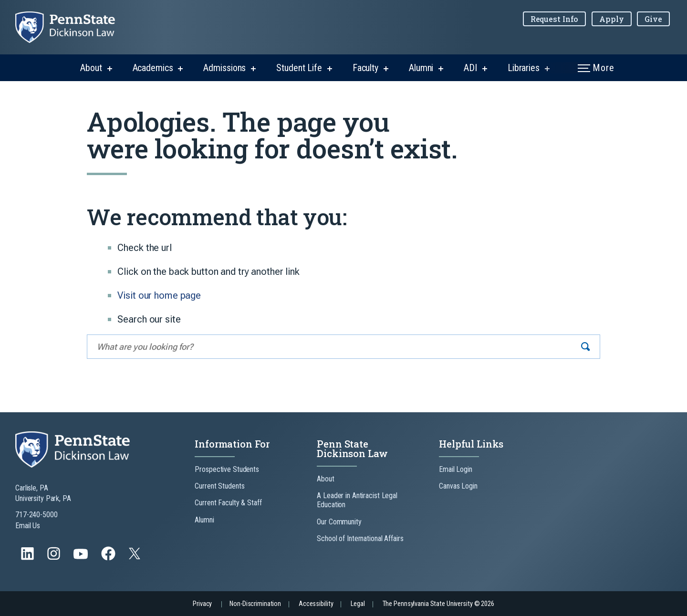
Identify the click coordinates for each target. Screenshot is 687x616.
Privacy (202, 604)
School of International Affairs (360, 538)
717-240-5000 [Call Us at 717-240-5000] (36, 515)
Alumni (421, 68)
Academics (153, 68)
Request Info (555, 19)
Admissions (224, 68)
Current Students (219, 486)
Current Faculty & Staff (228, 503)
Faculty (365, 68)
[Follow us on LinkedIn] (28, 558)
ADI (470, 68)
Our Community (339, 522)
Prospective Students (227, 469)
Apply (611, 19)
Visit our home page (159, 295)
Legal (358, 604)
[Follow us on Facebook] (109, 558)
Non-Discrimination (255, 604)
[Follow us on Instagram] (55, 558)
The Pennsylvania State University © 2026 (438, 604)
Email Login (456, 469)
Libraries (524, 68)
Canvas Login (458, 486)
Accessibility (316, 604)
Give (653, 19)
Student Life (299, 68)
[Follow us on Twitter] (135, 557)
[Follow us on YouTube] (82, 558)
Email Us (28, 526)
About (91, 68)
